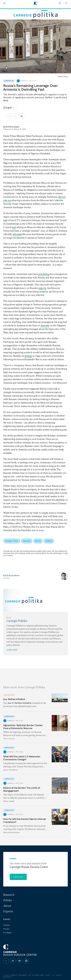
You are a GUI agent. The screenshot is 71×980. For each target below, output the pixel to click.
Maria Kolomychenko (11, 832)
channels (45, 325)
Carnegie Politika (28, 81)
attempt (28, 356)
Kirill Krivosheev (12, 127)
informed (17, 234)
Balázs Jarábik (9, 801)
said (14, 227)
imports (42, 288)
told (5, 220)
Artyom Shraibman (11, 770)
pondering (44, 274)
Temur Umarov (9, 739)
